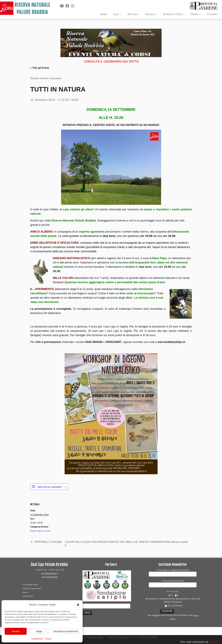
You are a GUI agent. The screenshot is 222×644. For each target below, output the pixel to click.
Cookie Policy (37, 638)
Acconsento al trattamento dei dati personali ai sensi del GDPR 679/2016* (173, 602)
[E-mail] (63, 6)
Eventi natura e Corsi (40, 531)
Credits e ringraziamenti (32, 588)
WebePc (214, 642)
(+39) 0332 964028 (49, 577)
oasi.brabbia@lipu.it (49, 573)
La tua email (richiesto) (173, 583)
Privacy (48, 638)
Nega (39, 631)
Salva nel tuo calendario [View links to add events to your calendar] (50, 487)
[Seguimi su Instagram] (74, 6)
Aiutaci (151, 14)
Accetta (16, 631)
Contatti (212, 14)
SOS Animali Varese (30, 585)
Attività (133, 14)
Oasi (117, 14)
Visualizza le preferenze (66, 631)
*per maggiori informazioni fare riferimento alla (173, 614)
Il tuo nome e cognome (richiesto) (173, 572)
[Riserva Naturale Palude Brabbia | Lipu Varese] (26, 8)
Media (196, 14)
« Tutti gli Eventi (40, 68)
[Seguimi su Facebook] (68, 6)
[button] (78, 605)
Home (103, 14)
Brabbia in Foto (174, 14)
